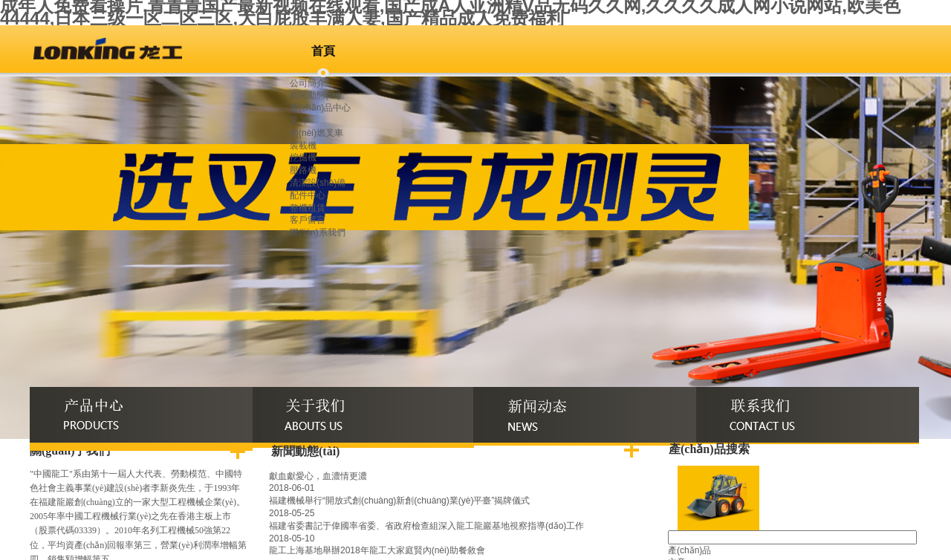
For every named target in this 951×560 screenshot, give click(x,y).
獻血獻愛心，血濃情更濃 (318, 476)
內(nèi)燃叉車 (317, 133)
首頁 (323, 51)
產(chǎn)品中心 (320, 108)
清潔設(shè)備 (318, 183)
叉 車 (300, 120)
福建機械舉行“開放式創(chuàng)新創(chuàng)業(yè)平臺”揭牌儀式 (399, 501)
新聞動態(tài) (315, 95)
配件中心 (308, 195)
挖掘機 (303, 157)
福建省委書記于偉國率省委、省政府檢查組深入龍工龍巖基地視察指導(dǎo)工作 (426, 526)
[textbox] (792, 537)
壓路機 (303, 170)
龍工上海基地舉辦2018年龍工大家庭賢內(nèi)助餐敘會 (377, 550)
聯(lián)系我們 (318, 232)
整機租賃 (308, 208)
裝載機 (303, 146)
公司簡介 (308, 83)
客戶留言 (308, 220)
